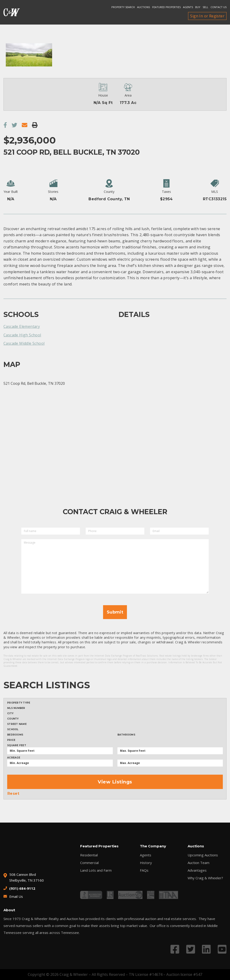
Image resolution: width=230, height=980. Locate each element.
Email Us (16, 896)
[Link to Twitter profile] (191, 949)
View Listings (115, 782)
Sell (205, 7)
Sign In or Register (207, 16)
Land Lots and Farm (96, 870)
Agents (188, 7)
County (13, 719)
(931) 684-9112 (22, 888)
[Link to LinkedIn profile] (206, 949)
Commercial (89, 863)
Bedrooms (15, 735)
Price (11, 740)
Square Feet (17, 745)
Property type (19, 703)
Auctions (143, 7)
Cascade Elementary (22, 326)
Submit (115, 612)
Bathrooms (126, 735)
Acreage (14, 758)
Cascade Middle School (24, 343)
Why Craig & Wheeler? (205, 878)
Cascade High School (22, 335)
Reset (13, 794)
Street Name (17, 724)
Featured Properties (166, 7)
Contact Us (219, 7)
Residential (89, 855)
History (146, 863)
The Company (153, 846)
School (13, 730)
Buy (198, 7)
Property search (123, 7)
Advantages (197, 870)
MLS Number (16, 708)
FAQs (144, 870)
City (10, 714)
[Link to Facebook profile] (175, 949)
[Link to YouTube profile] (222, 949)
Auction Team (198, 863)
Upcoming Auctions (203, 855)
